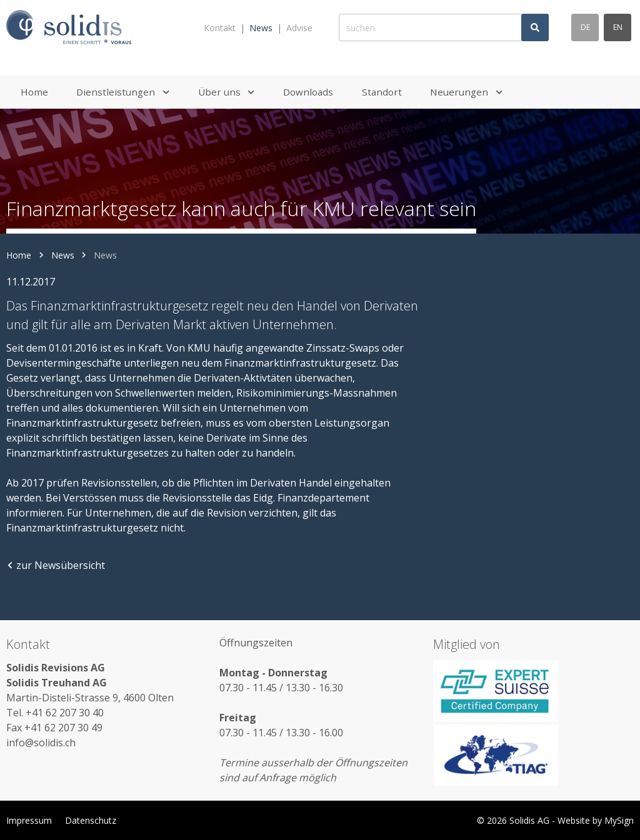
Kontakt (220, 28)
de (585, 27)
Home (19, 255)
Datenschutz (91, 820)
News (261, 28)
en (618, 27)
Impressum (29, 820)
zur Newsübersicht (56, 565)
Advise (299, 28)
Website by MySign (596, 820)
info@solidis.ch (41, 743)
